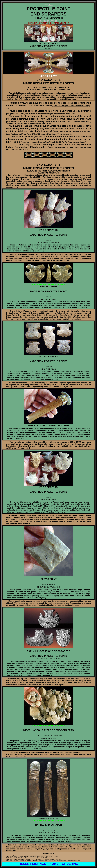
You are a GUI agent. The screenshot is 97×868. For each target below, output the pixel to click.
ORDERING (70, 864)
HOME (54, 864)
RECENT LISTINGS (32, 864)
